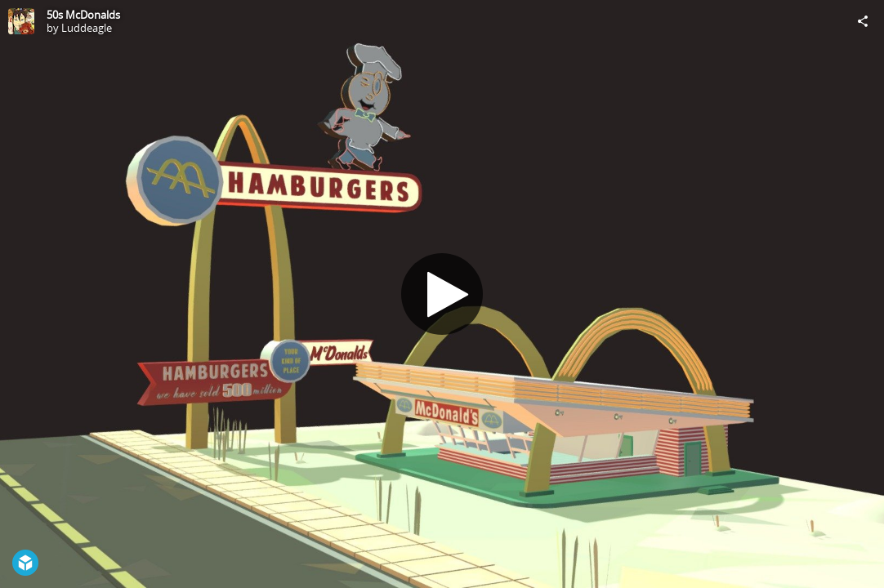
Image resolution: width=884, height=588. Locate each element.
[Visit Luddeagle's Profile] (21, 21)
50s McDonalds (83, 15)
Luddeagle (87, 28)
